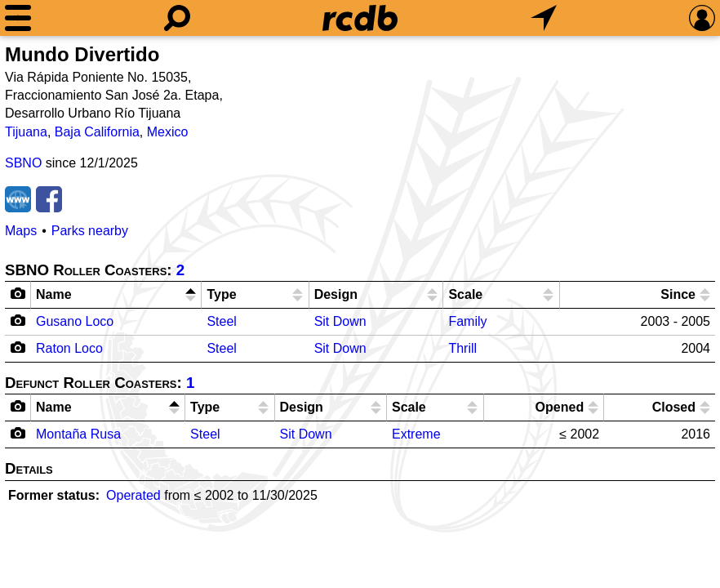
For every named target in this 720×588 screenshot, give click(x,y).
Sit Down (340, 321)
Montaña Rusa (78, 434)
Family (467, 321)
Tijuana (26, 132)
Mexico (168, 132)
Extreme (416, 434)
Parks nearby (90, 231)
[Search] (177, 18)
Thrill (462, 348)
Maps (21, 231)
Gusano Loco (75, 321)
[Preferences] (702, 18)
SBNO (23, 163)
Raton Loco (69, 348)
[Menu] (18, 18)
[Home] (360, 18)
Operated (133, 495)
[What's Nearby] (544, 18)
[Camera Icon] (18, 320)
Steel (221, 321)
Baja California (97, 132)
